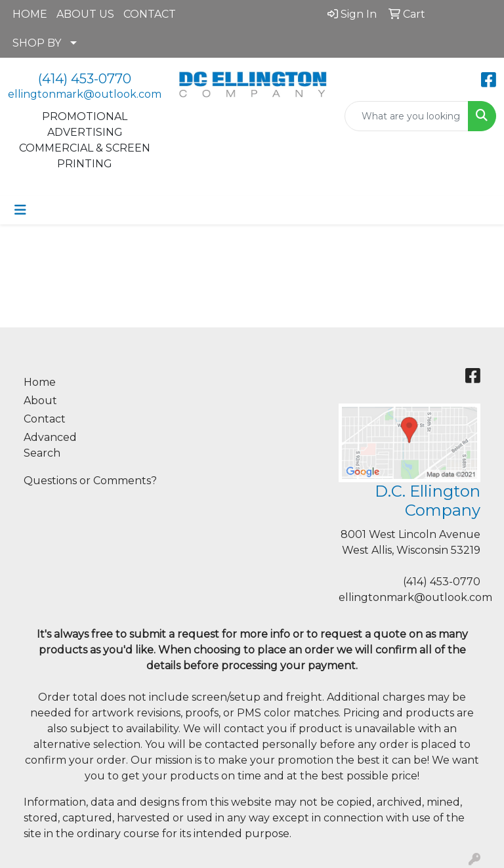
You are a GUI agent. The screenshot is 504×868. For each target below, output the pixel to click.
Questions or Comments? (90, 481)
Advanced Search (50, 445)
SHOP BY (37, 43)
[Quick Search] (407, 116)
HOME (30, 14)
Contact (45, 419)
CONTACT (150, 14)
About (40, 401)
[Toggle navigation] (20, 210)
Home (40, 382)
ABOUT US (85, 14)
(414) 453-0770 (85, 79)
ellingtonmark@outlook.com (85, 94)
